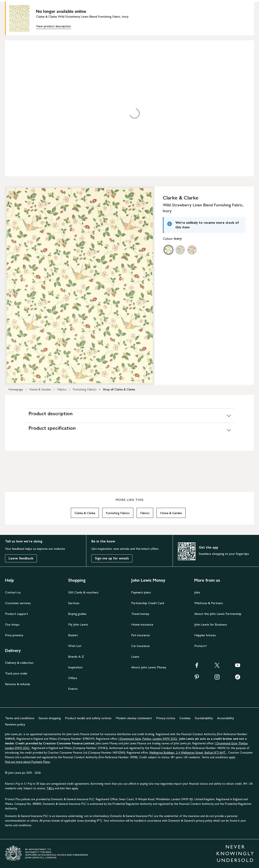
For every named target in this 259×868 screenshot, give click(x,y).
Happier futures (205, 635)
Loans (135, 657)
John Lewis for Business (211, 624)
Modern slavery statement (134, 718)
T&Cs (50, 788)
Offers (73, 678)
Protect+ (201, 646)
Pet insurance (141, 635)
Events (73, 689)
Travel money (140, 614)
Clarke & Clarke (85, 513)
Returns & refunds (18, 684)
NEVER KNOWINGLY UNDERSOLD (235, 853)
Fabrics (62, 389)
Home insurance (142, 624)
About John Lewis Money (149, 667)
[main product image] (23, 18)
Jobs (197, 592)
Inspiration (75, 667)
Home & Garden (40, 389)
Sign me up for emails (112, 558)
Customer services (18, 603)
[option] (168, 250)
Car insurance (140, 646)
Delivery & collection (19, 663)
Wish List (75, 646)
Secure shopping (50, 718)
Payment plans (141, 592)
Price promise (14, 635)
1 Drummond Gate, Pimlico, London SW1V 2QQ (148, 739)
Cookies (185, 718)
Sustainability (204, 718)
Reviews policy (15, 724)
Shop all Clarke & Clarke (119, 389)
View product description (53, 26)
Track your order (16, 673)
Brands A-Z (76, 657)
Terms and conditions (20, 718)
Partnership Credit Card (148, 603)
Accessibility (226, 718)
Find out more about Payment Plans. (28, 762)
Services (74, 603)
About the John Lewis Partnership (218, 614)
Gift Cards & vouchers (83, 592)
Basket (73, 635)
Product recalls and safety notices (88, 718)
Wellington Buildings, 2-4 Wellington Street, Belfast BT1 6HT (188, 753)
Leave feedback (21, 558)
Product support (17, 614)
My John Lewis (78, 624)
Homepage (16, 389)
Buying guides (77, 614)
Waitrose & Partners (209, 603)
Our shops (12, 624)
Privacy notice (166, 718)
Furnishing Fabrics (85, 389)
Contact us (13, 592)
